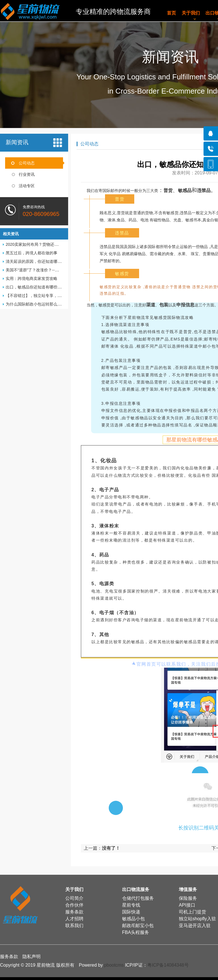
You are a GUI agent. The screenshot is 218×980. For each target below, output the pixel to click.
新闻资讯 (17, 142)
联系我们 (74, 926)
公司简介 (74, 898)
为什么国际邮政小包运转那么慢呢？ (37, 304)
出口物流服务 (136, 889)
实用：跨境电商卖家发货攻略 (32, 278)
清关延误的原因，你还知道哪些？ (35, 261)
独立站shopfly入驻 (197, 919)
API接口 (187, 905)
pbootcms (114, 965)
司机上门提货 (192, 912)
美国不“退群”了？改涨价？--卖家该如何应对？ (46, 270)
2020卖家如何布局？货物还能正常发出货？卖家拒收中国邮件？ (62, 244)
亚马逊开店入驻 (195, 926)
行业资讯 (27, 174)
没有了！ (111, 848)
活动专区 (27, 186)
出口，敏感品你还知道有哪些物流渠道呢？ (43, 287)
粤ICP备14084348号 (168, 965)
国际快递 (131, 912)
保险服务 (188, 898)
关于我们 (191, 13)
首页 (171, 13)
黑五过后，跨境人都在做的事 (32, 253)
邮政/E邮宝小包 (138, 926)
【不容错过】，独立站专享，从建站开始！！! (46, 296)
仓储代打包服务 (138, 898)
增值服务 (188, 889)
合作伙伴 (74, 905)
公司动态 (27, 163)
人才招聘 (74, 919)
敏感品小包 (133, 919)
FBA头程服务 (136, 932)
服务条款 (74, 912)
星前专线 (131, 905)
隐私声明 (32, 957)
